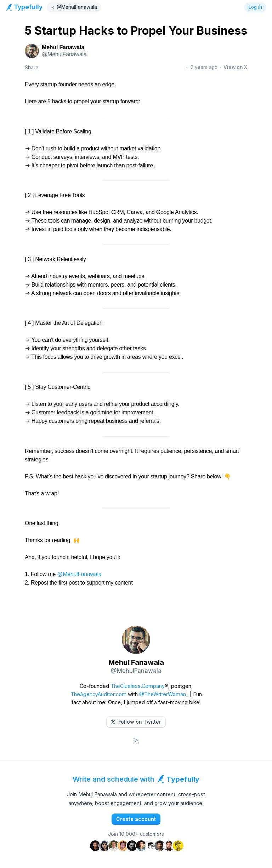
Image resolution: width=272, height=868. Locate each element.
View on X (235, 67)
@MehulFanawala (79, 574)
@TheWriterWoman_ (164, 694)
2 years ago (204, 67)
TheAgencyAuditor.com (98, 694)
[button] (136, 722)
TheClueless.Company (138, 686)
